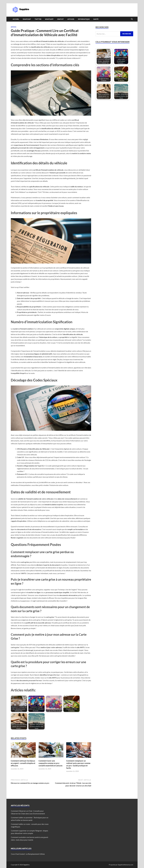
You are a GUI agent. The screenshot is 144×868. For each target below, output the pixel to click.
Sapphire (26, 865)
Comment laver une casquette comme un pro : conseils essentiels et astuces (50, 763)
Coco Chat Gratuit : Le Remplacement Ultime (28, 854)
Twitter (38, 19)
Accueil (16, 19)
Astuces (71, 19)
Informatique (84, 19)
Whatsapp (49, 19)
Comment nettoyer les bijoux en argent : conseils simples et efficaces (23, 763)
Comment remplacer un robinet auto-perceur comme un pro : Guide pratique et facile (78, 764)
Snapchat (27, 19)
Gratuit (60, 19)
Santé (96, 19)
